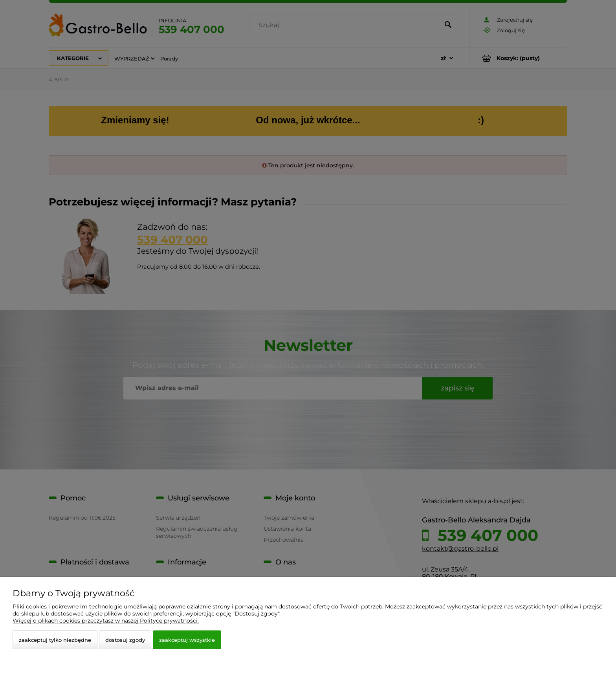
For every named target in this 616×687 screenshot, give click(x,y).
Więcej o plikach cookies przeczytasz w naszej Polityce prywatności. (106, 621)
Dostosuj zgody (125, 640)
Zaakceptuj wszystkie (187, 640)
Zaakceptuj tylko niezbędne (55, 640)
